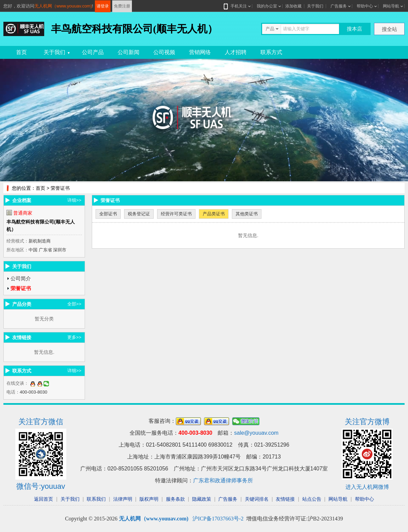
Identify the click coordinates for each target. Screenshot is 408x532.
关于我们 (315, 6)
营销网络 (200, 52)
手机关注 (237, 6)
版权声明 (149, 499)
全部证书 (108, 214)
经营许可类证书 (176, 214)
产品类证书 (214, 214)
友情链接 (285, 499)
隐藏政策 (202, 499)
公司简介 (21, 278)
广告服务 (339, 6)
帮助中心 (365, 6)
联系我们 (96, 499)
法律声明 (123, 499)
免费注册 (122, 6)
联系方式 (271, 52)
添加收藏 (293, 6)
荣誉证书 (21, 288)
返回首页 (44, 499)
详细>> (74, 200)
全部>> (74, 304)
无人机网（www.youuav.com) (63, 6)
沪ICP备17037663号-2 (218, 519)
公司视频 (164, 52)
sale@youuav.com (256, 433)
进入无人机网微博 (367, 487)
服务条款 (175, 499)
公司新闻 (129, 52)
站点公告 (312, 499)
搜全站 (389, 29)
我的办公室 (267, 6)
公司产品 (93, 52)
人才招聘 (236, 52)
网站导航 (391, 6)
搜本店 (354, 29)
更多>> (74, 337)
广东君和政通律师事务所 (223, 480)
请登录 (103, 6)
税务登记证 (139, 214)
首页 (21, 52)
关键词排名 (257, 499)
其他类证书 (247, 214)
